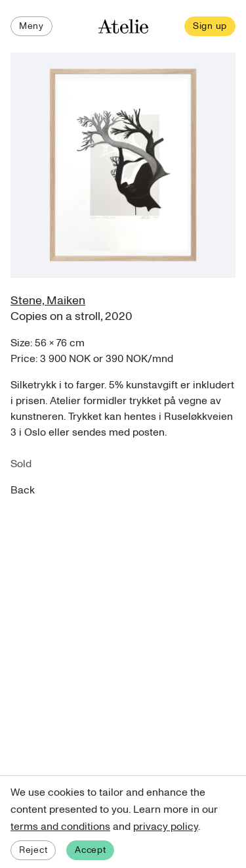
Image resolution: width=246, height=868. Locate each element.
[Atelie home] (123, 27)
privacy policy (166, 827)
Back (23, 490)
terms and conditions (60, 827)
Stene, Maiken (48, 301)
